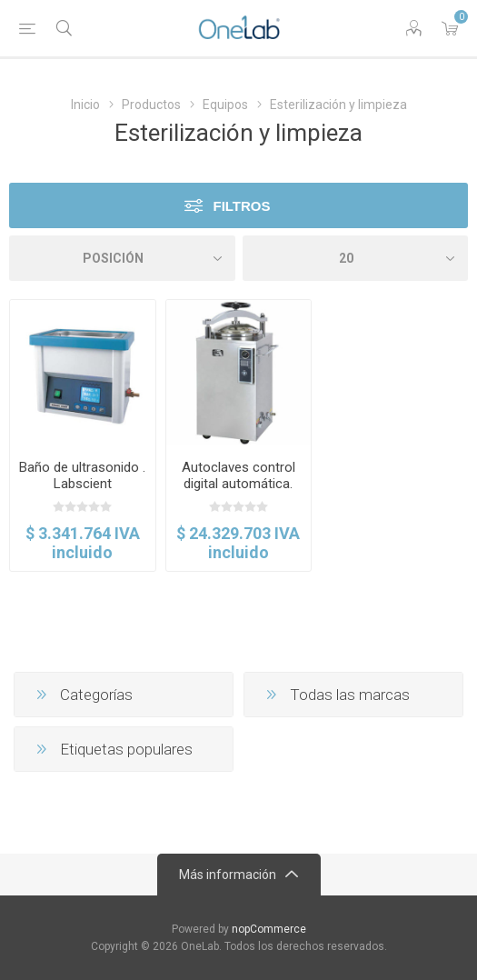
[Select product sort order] (122, 258)
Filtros (241, 206)
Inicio (85, 105)
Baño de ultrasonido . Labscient (82, 475)
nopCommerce (269, 929)
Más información (228, 875)
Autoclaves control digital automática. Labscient (238, 484)
